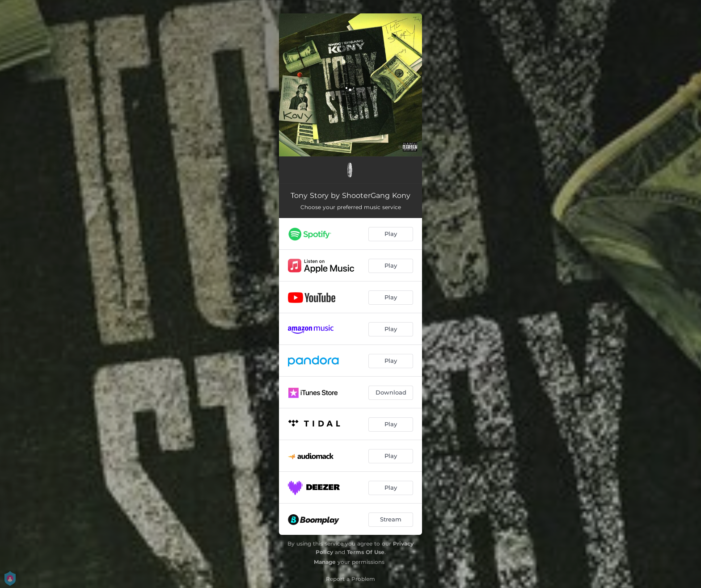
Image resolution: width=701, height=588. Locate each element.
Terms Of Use (366, 552)
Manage (325, 562)
